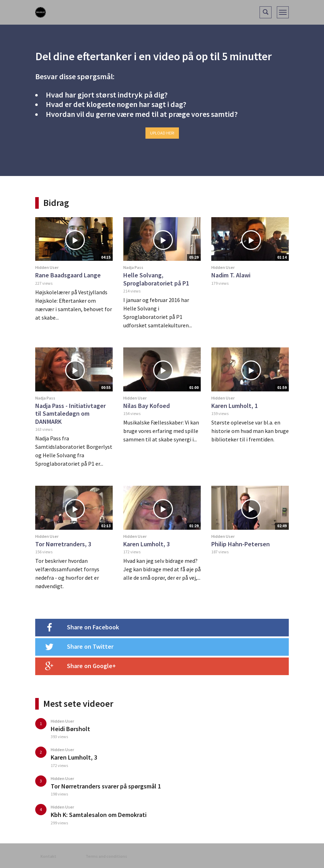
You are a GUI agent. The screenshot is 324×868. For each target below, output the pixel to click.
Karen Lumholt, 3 (147, 544)
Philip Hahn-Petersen (241, 544)
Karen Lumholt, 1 (235, 406)
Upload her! (162, 133)
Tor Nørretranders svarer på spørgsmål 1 (106, 786)
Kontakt (48, 856)
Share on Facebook (77, 628)
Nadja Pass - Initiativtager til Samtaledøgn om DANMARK (70, 414)
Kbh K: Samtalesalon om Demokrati (99, 815)
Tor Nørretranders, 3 (63, 544)
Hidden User (47, 267)
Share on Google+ (76, 666)
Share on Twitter (74, 647)
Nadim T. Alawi (231, 275)
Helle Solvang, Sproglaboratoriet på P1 (156, 279)
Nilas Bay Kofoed (147, 406)
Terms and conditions (106, 856)
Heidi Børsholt (70, 729)
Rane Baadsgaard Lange (68, 275)
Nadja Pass (133, 267)
